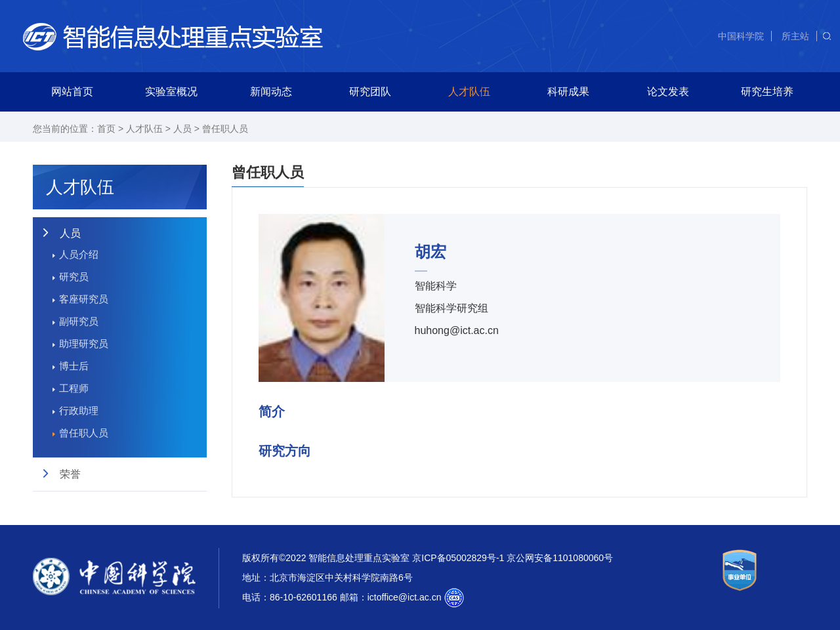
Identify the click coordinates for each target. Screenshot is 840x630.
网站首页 (72, 92)
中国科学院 (741, 36)
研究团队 (370, 92)
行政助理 (79, 410)
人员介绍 (79, 254)
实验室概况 (171, 92)
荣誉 (70, 474)
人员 (182, 129)
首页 (106, 129)
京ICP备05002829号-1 (458, 558)
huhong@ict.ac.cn (457, 330)
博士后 (74, 366)
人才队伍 (469, 92)
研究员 (74, 277)
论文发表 (668, 92)
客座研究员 (84, 299)
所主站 (795, 36)
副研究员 (79, 321)
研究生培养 (767, 92)
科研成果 (568, 92)
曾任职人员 (225, 129)
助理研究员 (84, 344)
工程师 (74, 388)
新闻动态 (271, 92)
